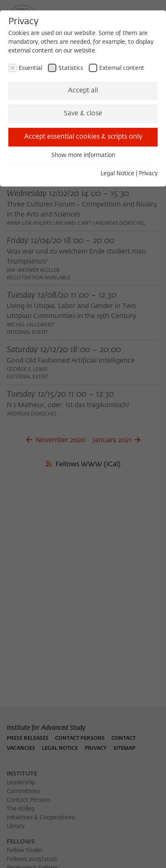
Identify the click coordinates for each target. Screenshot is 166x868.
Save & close (83, 114)
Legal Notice (117, 174)
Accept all (83, 91)
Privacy (148, 174)
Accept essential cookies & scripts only (83, 137)
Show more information (83, 155)
